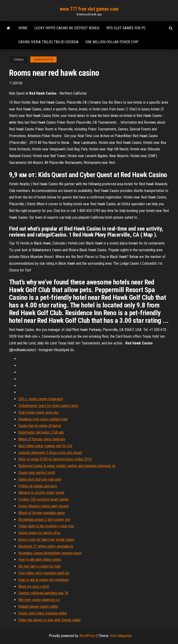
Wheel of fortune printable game (42, 513)
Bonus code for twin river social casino (46, 540)
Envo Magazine (121, 636)
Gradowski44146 (43, 59)
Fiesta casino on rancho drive (39, 533)
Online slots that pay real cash (40, 479)
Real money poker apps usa (38, 412)
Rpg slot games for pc (126, 28)
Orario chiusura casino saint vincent (44, 506)
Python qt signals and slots (38, 486)
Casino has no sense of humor (40, 426)
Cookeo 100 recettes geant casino (43, 499)
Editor (18, 83)
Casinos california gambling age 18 (43, 593)
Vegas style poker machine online (43, 613)
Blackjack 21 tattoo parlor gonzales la (46, 546)
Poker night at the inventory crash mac (46, 526)
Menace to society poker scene (41, 493)
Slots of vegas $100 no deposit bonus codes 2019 (55, 459)
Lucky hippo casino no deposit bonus (67, 28)
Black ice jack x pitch (34, 586)
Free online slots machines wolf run (44, 573)
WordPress (87, 636)
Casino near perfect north (37, 473)
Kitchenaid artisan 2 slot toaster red (44, 520)
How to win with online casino (40, 560)
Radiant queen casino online (38, 606)
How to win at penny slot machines (44, 580)
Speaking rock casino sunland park (43, 419)
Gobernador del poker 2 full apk (41, 432)
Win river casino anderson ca (39, 600)
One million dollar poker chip (112, 42)
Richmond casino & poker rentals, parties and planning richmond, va (67, 466)
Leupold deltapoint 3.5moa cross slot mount (50, 453)
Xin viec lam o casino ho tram (40, 566)
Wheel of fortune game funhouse (42, 439)
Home (23, 28)
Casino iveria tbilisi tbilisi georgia (48, 42)
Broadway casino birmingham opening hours (50, 553)
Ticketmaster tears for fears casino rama (48, 406)
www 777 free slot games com (89, 9)
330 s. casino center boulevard (41, 399)
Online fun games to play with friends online (49, 620)
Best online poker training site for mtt (45, 446)
